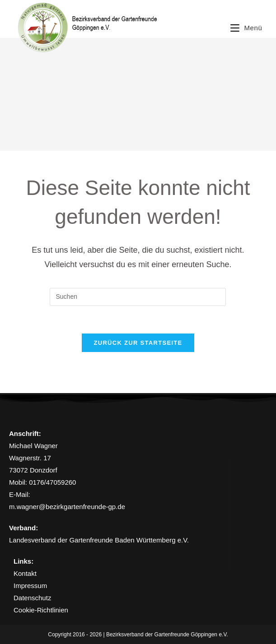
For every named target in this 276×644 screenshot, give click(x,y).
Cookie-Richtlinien (41, 610)
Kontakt (25, 573)
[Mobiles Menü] (246, 28)
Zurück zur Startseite (138, 343)
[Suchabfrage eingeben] (138, 297)
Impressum (30, 586)
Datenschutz (32, 598)
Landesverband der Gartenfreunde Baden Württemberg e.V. (99, 540)
